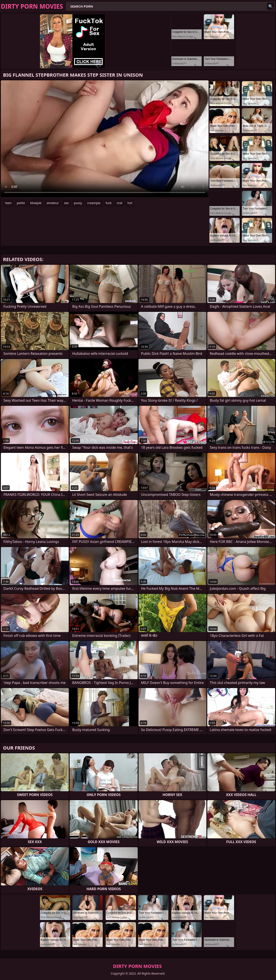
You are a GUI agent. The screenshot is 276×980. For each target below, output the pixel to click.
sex (66, 203)
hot (130, 203)
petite (21, 203)
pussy (78, 203)
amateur (53, 203)
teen (8, 203)
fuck (109, 203)
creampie (94, 203)
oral (119, 203)
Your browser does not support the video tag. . (105, 139)
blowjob (36, 203)
